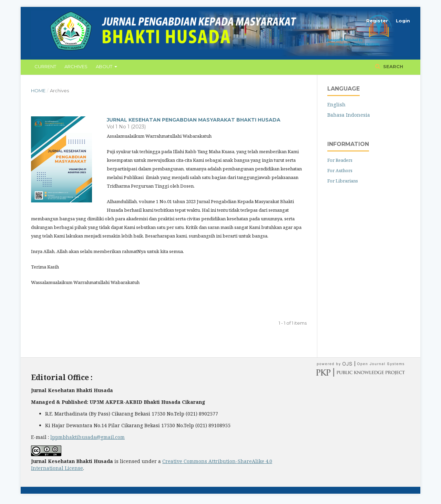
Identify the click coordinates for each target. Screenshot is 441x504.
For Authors (340, 170)
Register (377, 21)
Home (38, 91)
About (105, 66)
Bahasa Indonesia (349, 115)
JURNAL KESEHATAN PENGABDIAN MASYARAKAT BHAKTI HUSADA (194, 120)
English (336, 104)
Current (45, 66)
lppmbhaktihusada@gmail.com (88, 437)
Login (403, 21)
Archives (76, 66)
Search (392, 66)
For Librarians (343, 181)
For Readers (340, 160)
